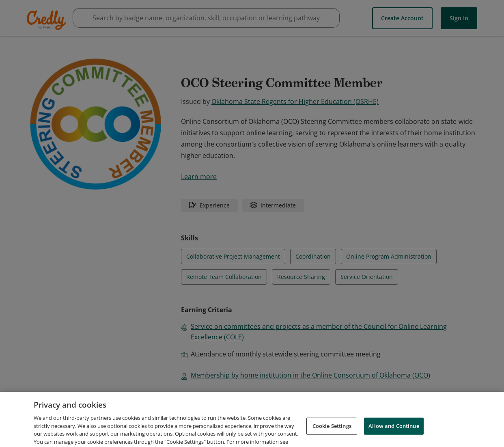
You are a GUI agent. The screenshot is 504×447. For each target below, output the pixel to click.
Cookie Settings (332, 436)
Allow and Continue (394, 436)
